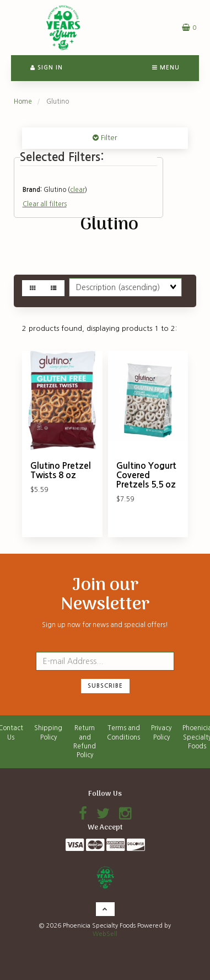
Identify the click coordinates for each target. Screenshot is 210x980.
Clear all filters (45, 204)
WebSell (105, 934)
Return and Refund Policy (85, 741)
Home (23, 101)
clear (77, 190)
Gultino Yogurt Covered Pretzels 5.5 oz (146, 475)
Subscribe (105, 686)
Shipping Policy (48, 732)
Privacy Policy (161, 732)
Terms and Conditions (123, 732)
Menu (166, 68)
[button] (189, 27)
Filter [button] (108, 138)
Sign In (47, 68)
